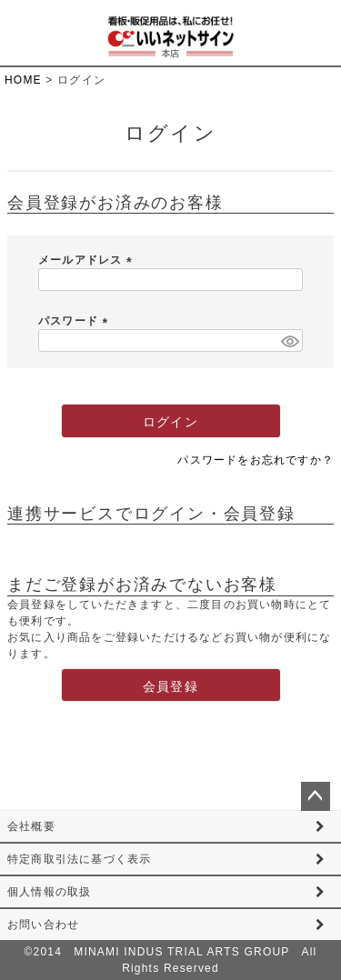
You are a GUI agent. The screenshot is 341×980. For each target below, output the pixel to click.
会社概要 (31, 826)
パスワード (76, 321)
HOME (23, 80)
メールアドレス (88, 260)
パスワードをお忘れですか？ (256, 460)
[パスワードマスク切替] (289, 340)
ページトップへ (316, 796)
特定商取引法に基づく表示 (79, 859)
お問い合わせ (43, 925)
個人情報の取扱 (49, 892)
